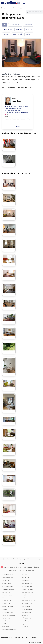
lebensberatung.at (8, 598)
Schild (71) (29, 29)
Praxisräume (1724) (15, 25)
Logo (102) (19, 29)
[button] (40, 3)
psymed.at (25, 615)
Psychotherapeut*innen (10, 8)
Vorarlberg (28, 570)
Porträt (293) (28, 25)
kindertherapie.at (7, 595)
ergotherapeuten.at (8, 586)
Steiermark (17, 570)
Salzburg (11, 570)
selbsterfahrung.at (8, 621)
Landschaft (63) (17, 34)
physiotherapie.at (27, 609)
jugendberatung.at (27, 592)
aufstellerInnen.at (7, 575)
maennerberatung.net (28, 601)
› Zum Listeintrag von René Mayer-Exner (17, 87)
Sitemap (30, 559)
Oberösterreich (38, 567)
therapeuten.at (7, 627)
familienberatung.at (8, 589)
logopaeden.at (7, 601)
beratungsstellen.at (8, 578)
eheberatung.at (7, 583)
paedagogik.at (26, 607)
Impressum (34, 638)
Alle (5, 25)
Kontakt (21, 564)
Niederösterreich (28, 567)
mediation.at (6, 604)
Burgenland (13, 567)
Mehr (18, 127)
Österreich (5, 567)
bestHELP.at (25, 578)
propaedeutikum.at (8, 612)
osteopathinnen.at (8, 607)
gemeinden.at (6, 592)
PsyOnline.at (6, 618)
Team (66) (6, 34)
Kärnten (20, 567)
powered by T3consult (36, 643)
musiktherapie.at (27, 604)
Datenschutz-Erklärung (21, 638)
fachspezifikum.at (27, 586)
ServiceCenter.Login (9, 559)
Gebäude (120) (8, 29)
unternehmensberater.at (9, 630)
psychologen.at (26, 612)
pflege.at (5, 609)
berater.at (25, 575)
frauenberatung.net (28, 589)
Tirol (23, 570)
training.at (25, 627)
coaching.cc (25, 581)
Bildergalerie (21, 8)
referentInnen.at (27, 618)
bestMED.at (6, 581)
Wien (33, 570)
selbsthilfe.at (26, 621)
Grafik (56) (29, 34)
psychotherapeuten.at (9, 615)
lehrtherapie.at (26, 598)
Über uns (37, 559)
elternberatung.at (27, 583)
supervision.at (26, 624)
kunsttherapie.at (27, 595)
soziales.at (5, 624)
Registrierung (21, 559)
